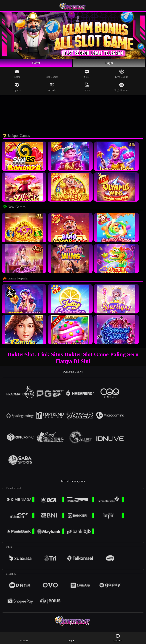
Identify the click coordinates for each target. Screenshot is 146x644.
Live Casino (122, 74)
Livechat (118, 638)
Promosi (24, 638)
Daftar (36, 63)
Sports (17, 88)
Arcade (52, 88)
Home (17, 74)
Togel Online (122, 88)
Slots (87, 74)
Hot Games (52, 74)
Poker (87, 88)
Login (109, 63)
